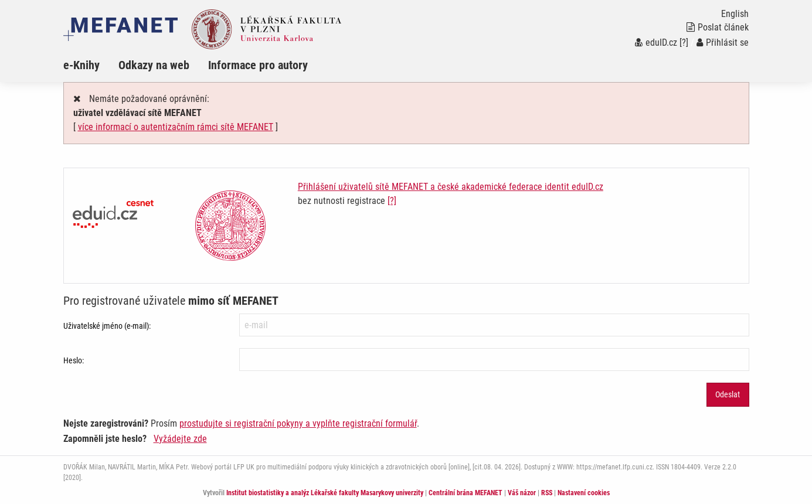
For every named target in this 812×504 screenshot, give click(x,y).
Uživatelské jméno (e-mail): (107, 326)
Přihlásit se (723, 42)
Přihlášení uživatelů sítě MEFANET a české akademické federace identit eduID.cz (451, 187)
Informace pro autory (258, 65)
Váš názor (522, 493)
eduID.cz (656, 42)
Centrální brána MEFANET (466, 493)
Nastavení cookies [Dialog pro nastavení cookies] (584, 493)
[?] (684, 42)
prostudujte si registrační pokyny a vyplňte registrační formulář (298, 423)
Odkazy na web (154, 65)
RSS (547, 493)
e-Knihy (81, 65)
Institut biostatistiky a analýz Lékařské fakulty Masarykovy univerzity (325, 493)
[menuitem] (91, 65)
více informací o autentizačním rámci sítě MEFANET (176, 127)
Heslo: (74, 360)
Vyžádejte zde (180, 439)
